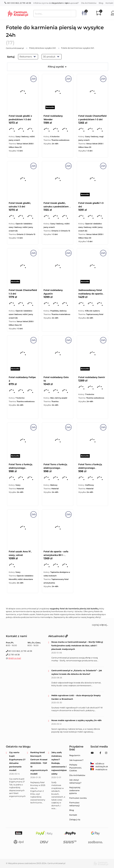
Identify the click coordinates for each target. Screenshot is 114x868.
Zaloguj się (75, 819)
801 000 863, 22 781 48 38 (18, 3)
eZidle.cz (97, 764)
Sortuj (11, 57)
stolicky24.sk (99, 766)
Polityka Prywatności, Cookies (76, 768)
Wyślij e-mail (15, 658)
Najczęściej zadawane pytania (75, 790)
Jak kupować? (72, 3)
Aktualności (58, 636)
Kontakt (73, 815)
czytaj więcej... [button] (100, 625)
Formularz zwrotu (78, 798)
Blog (101, 3)
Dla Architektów (89, 3)
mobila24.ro (99, 769)
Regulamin (57, 3)
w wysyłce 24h (43, 48)
